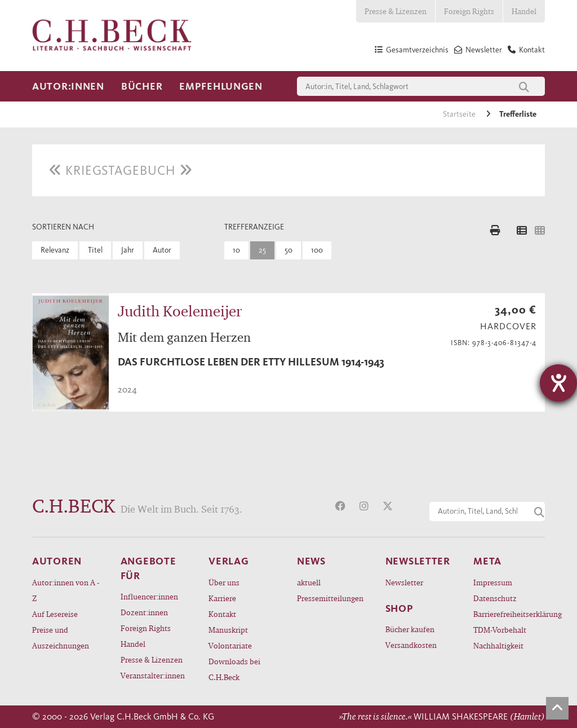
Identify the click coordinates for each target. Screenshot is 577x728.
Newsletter (404, 582)
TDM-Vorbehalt (500, 630)
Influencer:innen (149, 596)
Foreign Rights (469, 11)
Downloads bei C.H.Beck (234, 669)
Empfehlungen (221, 86)
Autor (162, 250)
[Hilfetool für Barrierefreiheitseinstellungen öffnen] (558, 383)
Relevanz (55, 250)
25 (262, 250)
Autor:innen (68, 86)
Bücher (142, 86)
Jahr (128, 250)
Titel (95, 250)
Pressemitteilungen (330, 598)
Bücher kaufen (410, 629)
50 (288, 250)
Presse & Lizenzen (396, 11)
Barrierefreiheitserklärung (509, 614)
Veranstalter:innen (153, 675)
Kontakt (222, 614)
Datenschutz (495, 598)
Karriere (222, 598)
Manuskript (228, 630)
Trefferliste (518, 114)
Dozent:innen (144, 612)
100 (317, 250)
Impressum (493, 582)
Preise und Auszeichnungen (61, 637)
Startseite (460, 114)
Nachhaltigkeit (498, 645)
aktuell (309, 582)
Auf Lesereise (55, 614)
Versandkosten (411, 645)
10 (236, 250)
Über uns (224, 582)
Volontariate (230, 645)
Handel (524, 11)
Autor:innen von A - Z (66, 590)
